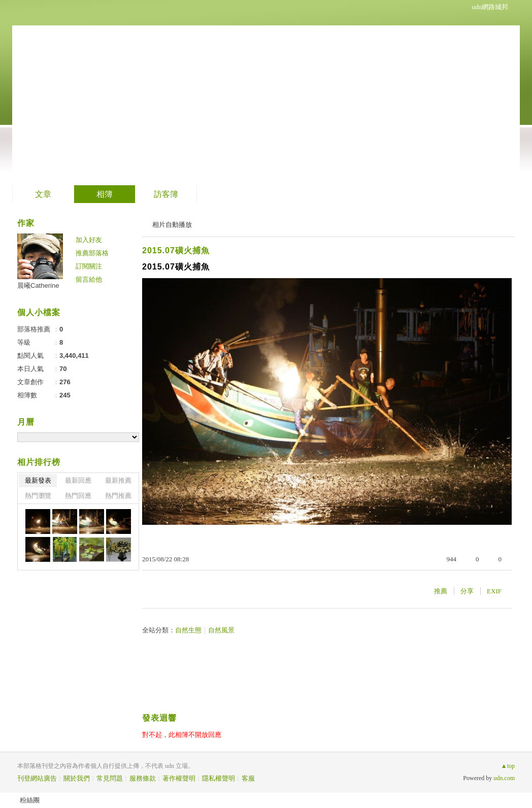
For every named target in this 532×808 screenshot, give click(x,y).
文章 (43, 194)
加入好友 (89, 240)
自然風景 (221, 630)
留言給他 (89, 279)
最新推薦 (118, 480)
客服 (248, 778)
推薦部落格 (92, 253)
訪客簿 (166, 194)
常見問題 (110, 778)
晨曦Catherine (38, 285)
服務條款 (143, 778)
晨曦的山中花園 (91, 89)
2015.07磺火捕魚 (176, 250)
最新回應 (78, 480)
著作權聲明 (179, 778)
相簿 (105, 194)
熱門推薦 (118, 496)
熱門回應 (78, 496)
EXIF (494, 591)
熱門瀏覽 (38, 496)
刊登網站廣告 (37, 778)
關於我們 (77, 778)
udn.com (504, 778)
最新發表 (38, 480)
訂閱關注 (89, 266)
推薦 (441, 591)
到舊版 (181, 93)
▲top (508, 766)
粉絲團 (30, 800)
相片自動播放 (172, 225)
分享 (467, 591)
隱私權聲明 (219, 778)
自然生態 (188, 630)
